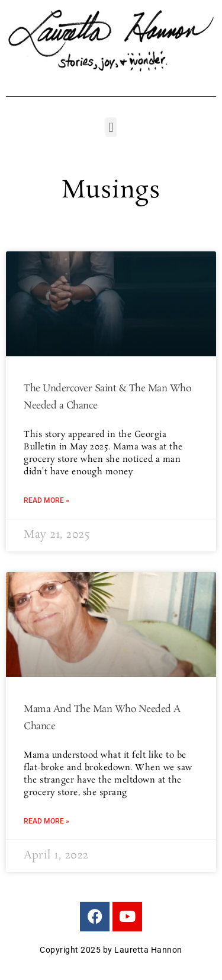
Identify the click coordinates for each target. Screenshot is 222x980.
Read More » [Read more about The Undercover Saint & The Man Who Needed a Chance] (46, 500)
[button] (111, 127)
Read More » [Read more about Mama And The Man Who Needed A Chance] (46, 821)
